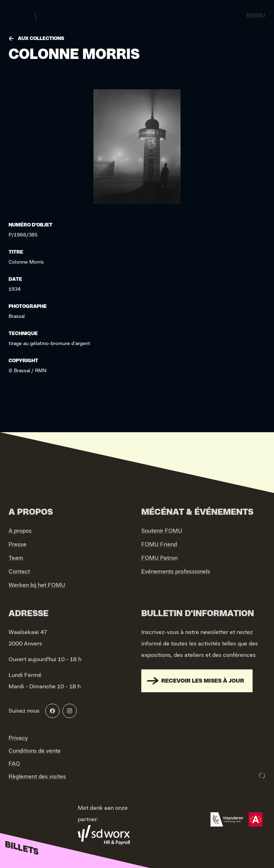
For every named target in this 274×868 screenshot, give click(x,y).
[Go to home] (36, 18)
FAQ (14, 764)
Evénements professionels (176, 572)
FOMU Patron (159, 558)
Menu (256, 16)
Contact (19, 572)
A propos (20, 531)
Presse (17, 544)
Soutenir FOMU (162, 531)
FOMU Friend (159, 544)
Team (16, 558)
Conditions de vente (35, 751)
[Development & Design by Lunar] (262, 775)
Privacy (18, 738)
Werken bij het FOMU (37, 585)
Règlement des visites (37, 777)
